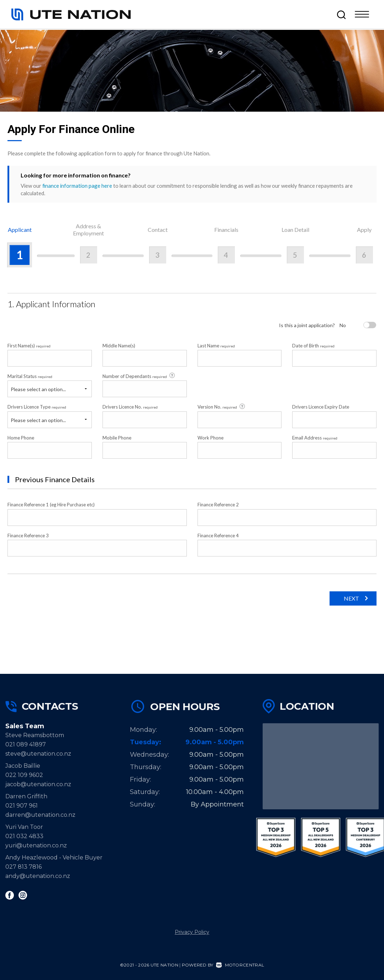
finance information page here (77, 186)
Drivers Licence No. (130, 407)
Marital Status (30, 376)
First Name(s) (29, 346)
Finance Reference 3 (28, 536)
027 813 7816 (23, 867)
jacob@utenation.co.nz (38, 784)
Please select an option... (38, 389)
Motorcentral (240, 965)
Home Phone (21, 438)
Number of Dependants (139, 376)
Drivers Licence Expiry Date (321, 407)
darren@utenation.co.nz (40, 815)
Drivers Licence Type (37, 407)
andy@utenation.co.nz (38, 876)
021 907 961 (22, 806)
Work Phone (211, 438)
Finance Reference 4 (218, 536)
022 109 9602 (24, 775)
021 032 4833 (24, 836)
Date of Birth (313, 346)
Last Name (216, 346)
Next (351, 598)
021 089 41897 (26, 744)
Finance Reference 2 (218, 505)
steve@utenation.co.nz (38, 754)
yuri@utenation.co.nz (36, 845)
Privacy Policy (192, 932)
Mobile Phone (117, 438)
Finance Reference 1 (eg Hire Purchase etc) (51, 505)
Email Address (315, 438)
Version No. (222, 407)
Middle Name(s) (119, 346)
